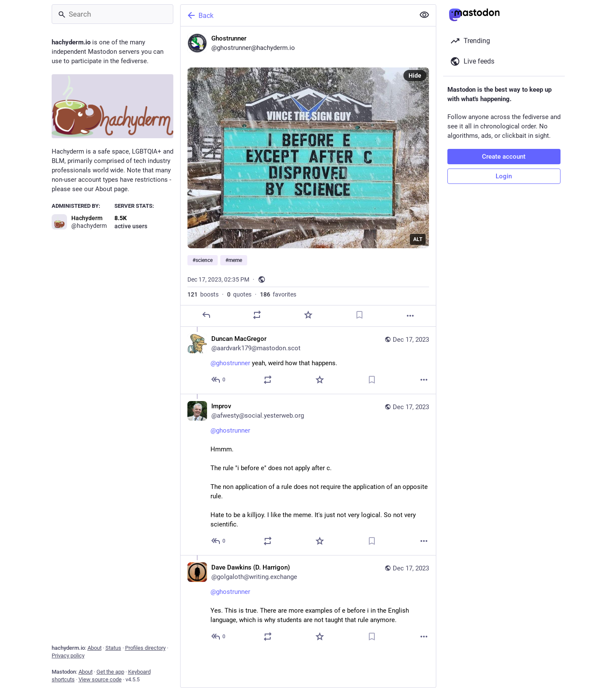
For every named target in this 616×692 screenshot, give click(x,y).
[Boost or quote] (257, 315)
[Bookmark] (359, 315)
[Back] (297, 15)
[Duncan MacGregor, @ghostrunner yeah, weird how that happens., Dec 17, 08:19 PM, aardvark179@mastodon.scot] (308, 360)
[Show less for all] (424, 15)
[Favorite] (308, 315)
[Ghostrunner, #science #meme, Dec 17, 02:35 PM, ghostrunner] (308, 177)
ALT (418, 239)
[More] (410, 316)
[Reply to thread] (219, 380)
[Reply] (206, 315)
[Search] (112, 14)
